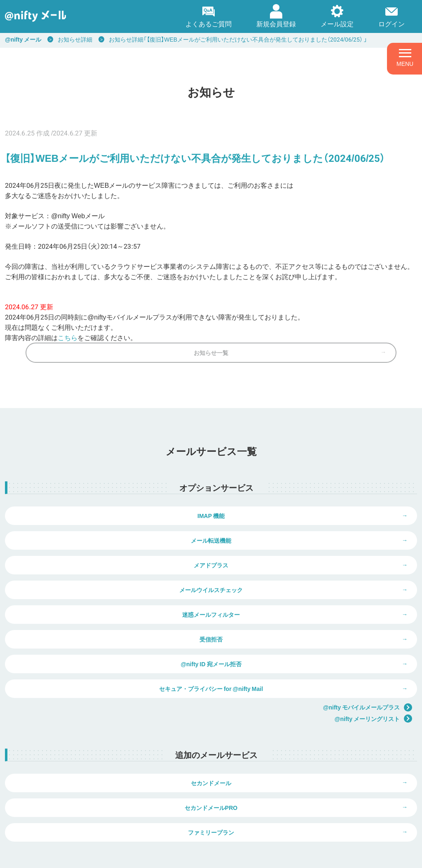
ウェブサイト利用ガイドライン (164, 856)
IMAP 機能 (108, 534)
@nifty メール (23, 39)
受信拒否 (314, 596)
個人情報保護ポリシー (92, 856)
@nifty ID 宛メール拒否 (108, 627)
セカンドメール (108, 727)
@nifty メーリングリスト (373, 657)
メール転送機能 (314, 534)
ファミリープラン (211, 758)
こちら (68, 337)
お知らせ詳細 (75, 39)
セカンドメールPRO (314, 727)
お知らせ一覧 (211, 365)
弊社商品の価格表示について (318, 819)
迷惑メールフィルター (108, 596)
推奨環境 (221, 856)
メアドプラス (108, 565)
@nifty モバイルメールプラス (368, 645)
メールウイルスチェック (314, 565)
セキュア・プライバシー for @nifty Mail (314, 627)
